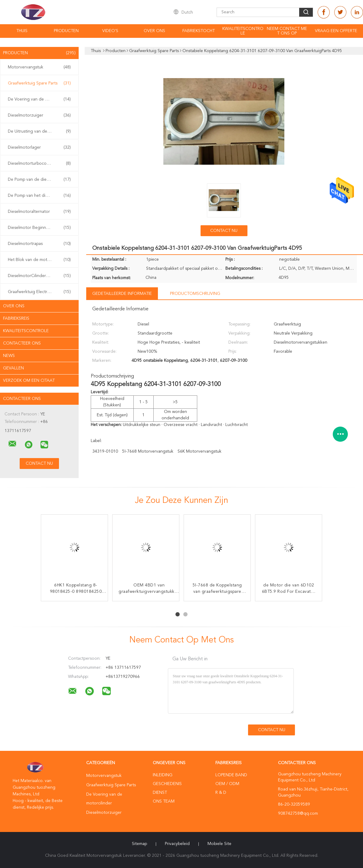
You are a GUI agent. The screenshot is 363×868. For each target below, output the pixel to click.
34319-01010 (105, 451)
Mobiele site (219, 844)
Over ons (154, 31)
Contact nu (224, 231)
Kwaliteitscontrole (243, 31)
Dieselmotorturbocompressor (39, 163)
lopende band (231, 775)
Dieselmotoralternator (39, 212)
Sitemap (139, 844)
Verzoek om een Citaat (29, 381)
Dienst (160, 793)
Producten (66, 31)
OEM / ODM (227, 784)
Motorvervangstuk (39, 67)
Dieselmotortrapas (39, 244)
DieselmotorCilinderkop (39, 276)
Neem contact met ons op (287, 31)
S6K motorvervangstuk (199, 451)
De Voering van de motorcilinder (39, 99)
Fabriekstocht (199, 31)
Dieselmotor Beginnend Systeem (39, 228)
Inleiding (163, 775)
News (9, 356)
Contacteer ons (22, 343)
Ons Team (164, 801)
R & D (221, 793)
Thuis (22, 31)
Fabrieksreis (16, 318)
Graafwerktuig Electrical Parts (39, 292)
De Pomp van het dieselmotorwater (41, 196)
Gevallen (13, 368)
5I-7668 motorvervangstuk (148, 451)
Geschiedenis (167, 784)
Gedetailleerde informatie (122, 294)
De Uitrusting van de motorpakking (41, 131)
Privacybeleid (177, 844)
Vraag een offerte (336, 31)
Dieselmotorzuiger (39, 115)
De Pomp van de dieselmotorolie (39, 180)
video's (110, 31)
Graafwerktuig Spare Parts (39, 83)
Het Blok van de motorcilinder (39, 260)
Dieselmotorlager (39, 147)
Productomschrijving (195, 294)
